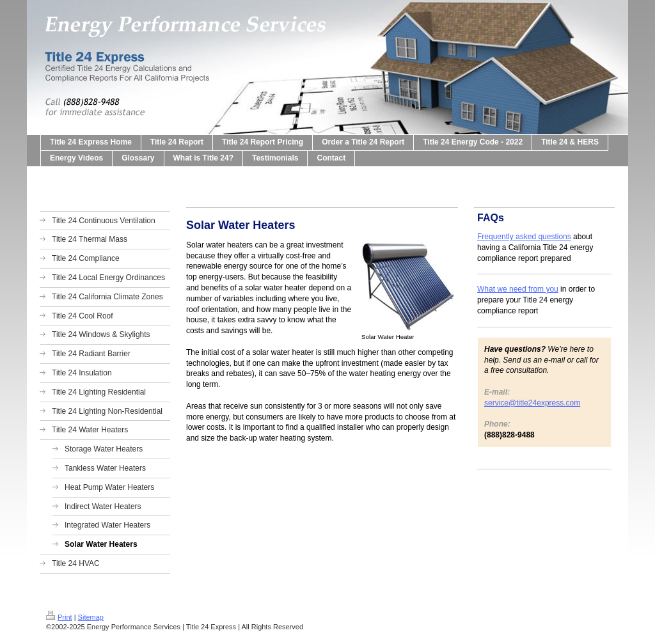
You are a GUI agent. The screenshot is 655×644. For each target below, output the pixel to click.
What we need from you (518, 289)
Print (59, 617)
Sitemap (91, 617)
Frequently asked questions (524, 237)
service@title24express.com (532, 403)
